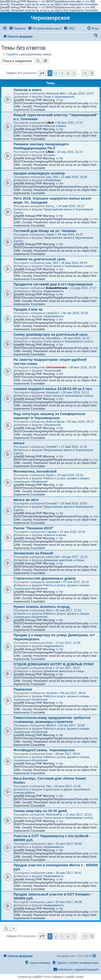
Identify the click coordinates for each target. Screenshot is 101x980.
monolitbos (53, 338)
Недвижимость (54, 291)
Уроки (50, 475)
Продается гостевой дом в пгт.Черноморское (53, 284)
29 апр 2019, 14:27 (70, 234)
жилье (19, 443)
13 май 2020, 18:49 (74, 177)
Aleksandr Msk (55, 93)
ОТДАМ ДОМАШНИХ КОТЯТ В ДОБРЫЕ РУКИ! (54, 664)
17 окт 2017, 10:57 (68, 668)
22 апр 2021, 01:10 (70, 152)
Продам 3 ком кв (28, 309)
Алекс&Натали (57, 288)
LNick (50, 123)
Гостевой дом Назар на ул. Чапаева (45, 231)
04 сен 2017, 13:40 (72, 725)
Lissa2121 (53, 313)
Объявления (52, 180)
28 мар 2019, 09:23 (74, 263)
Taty (48, 786)
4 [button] (68, 73)
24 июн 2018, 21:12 (76, 392)
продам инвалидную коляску (39, 173)
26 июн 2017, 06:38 (69, 902)
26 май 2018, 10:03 (74, 503)
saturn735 (52, 557)
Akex (49, 610)
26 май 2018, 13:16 (70, 475)
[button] (42, 73)
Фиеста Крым (55, 422)
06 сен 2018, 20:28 (75, 313)
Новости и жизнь (55, 126)
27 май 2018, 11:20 (74, 447)
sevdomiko (53, 582)
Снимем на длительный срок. (40, 259)
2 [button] (56, 73)
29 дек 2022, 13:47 (81, 93)
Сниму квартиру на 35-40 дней (40, 811)
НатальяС (53, 392)
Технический (52, 371)
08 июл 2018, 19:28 (83, 367)
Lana (49, 844)
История (49, 155)
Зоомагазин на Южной (33, 553)
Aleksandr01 (54, 814)
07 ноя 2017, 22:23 (76, 582)
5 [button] (74, 73)
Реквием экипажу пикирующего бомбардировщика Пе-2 (41, 146)
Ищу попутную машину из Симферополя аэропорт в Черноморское (49, 416)
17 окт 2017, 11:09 (68, 643)
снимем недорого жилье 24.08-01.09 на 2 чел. (53, 389)
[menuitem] (17, 28)
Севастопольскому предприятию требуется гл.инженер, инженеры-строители (52, 720)
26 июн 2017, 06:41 (69, 873)
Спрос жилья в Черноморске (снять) (68, 266)
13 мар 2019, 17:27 (83, 288)
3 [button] (62, 73)
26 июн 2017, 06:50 (69, 844)
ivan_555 (52, 177)
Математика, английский (35, 471)
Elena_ (50, 206)
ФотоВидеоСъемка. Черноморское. (45, 750)
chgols (50, 234)
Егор (49, 643)
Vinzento (52, 693)
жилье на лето (26, 500)
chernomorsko (56, 367)
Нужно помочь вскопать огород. (42, 607)
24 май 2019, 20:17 (71, 206)
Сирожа (51, 532)
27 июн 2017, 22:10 (79, 814)
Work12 (51, 725)
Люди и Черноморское (59, 97)
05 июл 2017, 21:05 (68, 786)
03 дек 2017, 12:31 (75, 557)
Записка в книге (27, 90)
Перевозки (23, 689)
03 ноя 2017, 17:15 (69, 610)
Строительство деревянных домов (45, 578)
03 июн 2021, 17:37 (70, 123)
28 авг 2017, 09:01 (68, 754)
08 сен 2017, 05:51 (73, 693)
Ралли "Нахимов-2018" (34, 528)
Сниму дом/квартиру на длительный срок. (51, 334)
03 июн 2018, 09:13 (81, 422)
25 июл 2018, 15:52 (77, 338)
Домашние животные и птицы (64, 560)
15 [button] (85, 73)
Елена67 (52, 447)
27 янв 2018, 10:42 (72, 532)
